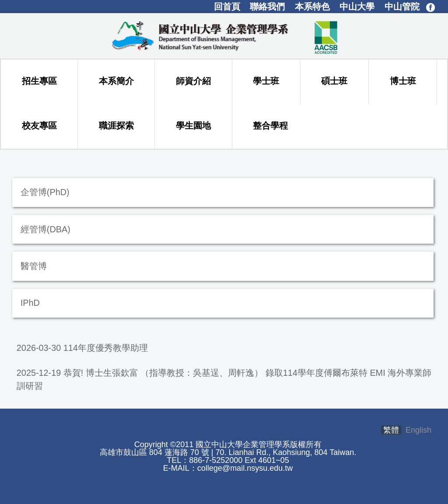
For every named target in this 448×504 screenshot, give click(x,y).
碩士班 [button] (334, 81)
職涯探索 (116, 126)
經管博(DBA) (45, 229)
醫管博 (34, 266)
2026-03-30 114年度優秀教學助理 (82, 348)
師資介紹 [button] (193, 81)
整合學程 (270, 126)
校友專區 (39, 126)
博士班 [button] (403, 81)
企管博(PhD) (45, 192)
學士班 (266, 81)
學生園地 (193, 126)
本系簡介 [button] (116, 81)
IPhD (30, 303)
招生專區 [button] (39, 81)
